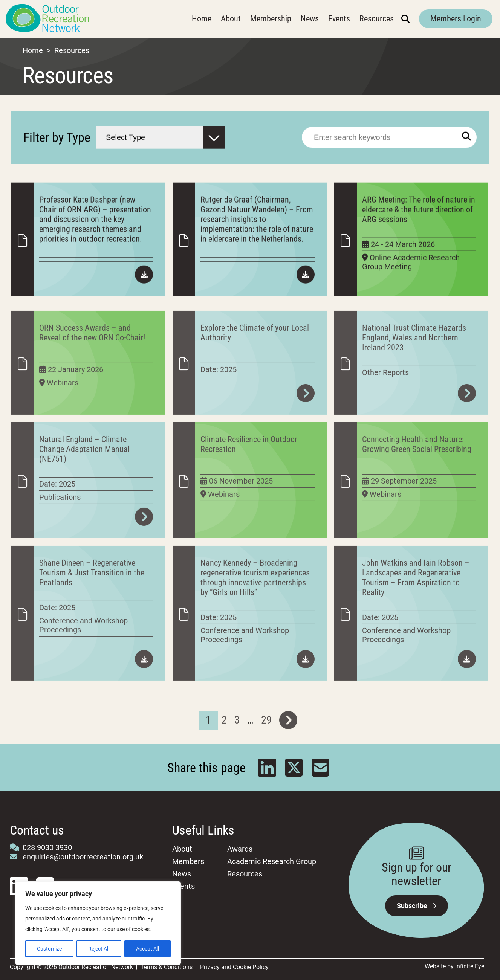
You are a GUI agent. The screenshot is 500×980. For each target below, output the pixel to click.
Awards (240, 849)
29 (266, 742)
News (310, 19)
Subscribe (417, 906)
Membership (271, 19)
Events (339, 19)
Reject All (99, 949)
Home (202, 19)
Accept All (148, 949)
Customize (49, 949)
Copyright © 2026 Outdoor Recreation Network (71, 967)
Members (188, 861)
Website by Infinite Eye (454, 966)
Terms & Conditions (167, 967)
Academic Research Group (272, 861)
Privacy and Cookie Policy (234, 967)
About (231, 19)
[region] (98, 923)
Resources (377, 19)
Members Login (456, 19)
